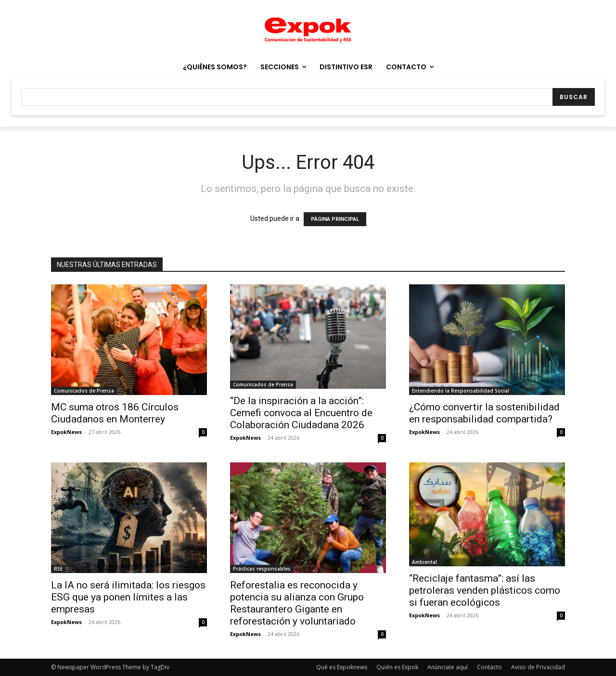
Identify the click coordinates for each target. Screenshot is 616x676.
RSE (58, 569)
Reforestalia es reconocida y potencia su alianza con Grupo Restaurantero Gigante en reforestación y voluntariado (297, 603)
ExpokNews (66, 432)
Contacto (489, 667)
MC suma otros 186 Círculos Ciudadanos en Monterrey (115, 413)
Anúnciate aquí (448, 667)
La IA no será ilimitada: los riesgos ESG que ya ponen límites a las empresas (128, 597)
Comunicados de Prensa (84, 391)
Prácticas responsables (262, 569)
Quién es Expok (397, 667)
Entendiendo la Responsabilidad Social (461, 391)
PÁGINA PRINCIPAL (335, 219)
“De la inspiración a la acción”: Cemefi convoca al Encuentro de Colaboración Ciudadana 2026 (301, 413)
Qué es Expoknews (342, 667)
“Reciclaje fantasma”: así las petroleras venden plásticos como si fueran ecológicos (485, 590)
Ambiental (424, 562)
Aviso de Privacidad (538, 667)
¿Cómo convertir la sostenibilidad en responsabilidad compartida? (484, 413)
